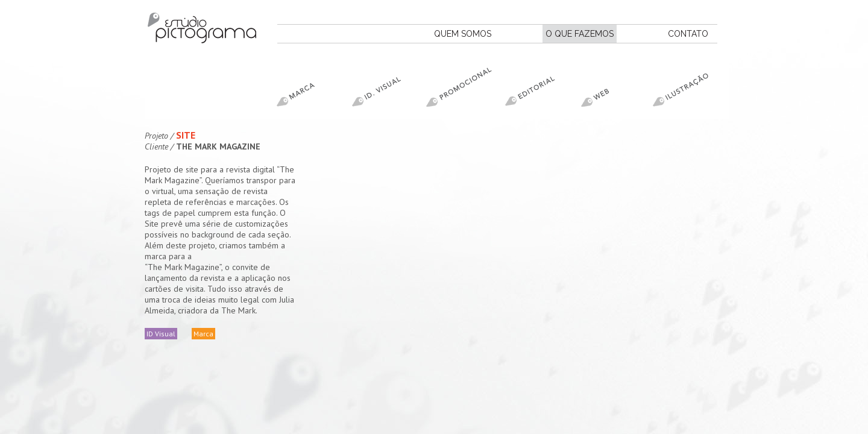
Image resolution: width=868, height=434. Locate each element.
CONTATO (688, 34)
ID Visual (161, 334)
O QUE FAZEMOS (580, 34)
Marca (203, 334)
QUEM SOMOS (463, 34)
